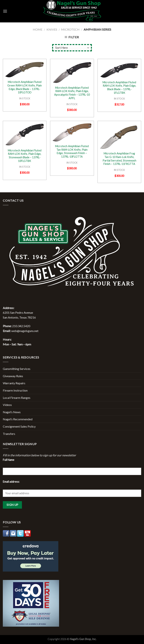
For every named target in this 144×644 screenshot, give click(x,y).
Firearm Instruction (15, 390)
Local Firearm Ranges (17, 398)
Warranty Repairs (14, 383)
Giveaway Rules (13, 376)
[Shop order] (72, 48)
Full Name (9, 460)
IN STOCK (25, 98)
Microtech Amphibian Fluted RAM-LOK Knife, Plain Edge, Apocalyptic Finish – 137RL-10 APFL (72, 93)
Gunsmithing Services (17, 369)
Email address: (11, 482)
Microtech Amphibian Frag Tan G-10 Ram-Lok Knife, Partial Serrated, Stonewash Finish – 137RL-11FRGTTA (119, 159)
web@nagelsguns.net (25, 331)
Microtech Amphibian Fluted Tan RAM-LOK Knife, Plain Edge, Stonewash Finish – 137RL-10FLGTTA (72, 151)
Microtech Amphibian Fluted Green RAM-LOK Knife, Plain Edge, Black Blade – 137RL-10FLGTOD (25, 87)
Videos (7, 405)
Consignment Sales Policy (19, 426)
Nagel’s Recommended (18, 419)
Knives (52, 29)
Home (38, 29)
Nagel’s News (12, 412)
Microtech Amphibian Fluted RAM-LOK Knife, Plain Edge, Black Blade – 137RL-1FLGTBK (119, 87)
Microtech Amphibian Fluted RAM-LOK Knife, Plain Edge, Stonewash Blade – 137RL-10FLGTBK (25, 156)
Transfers (9, 434)
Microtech (70, 29)
